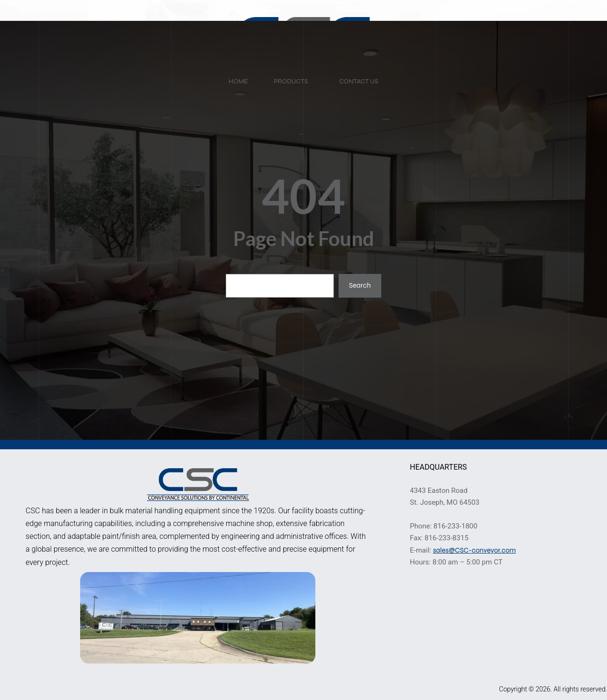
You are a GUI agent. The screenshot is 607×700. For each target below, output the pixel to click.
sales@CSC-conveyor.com (474, 550)
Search (360, 285)
